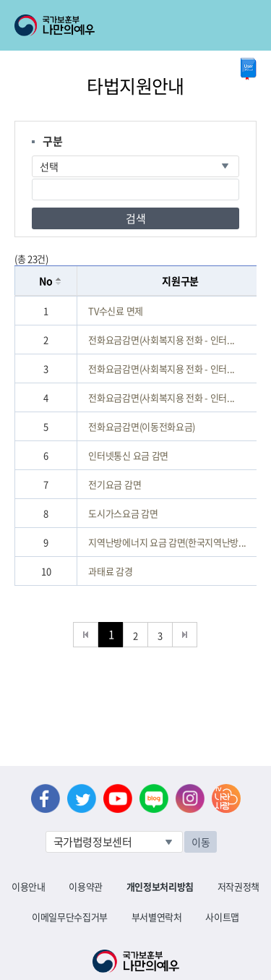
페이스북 (46, 798)
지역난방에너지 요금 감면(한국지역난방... (167, 542)
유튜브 (118, 798)
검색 (135, 218)
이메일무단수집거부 (70, 917)
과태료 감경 (110, 571)
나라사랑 (226, 798)
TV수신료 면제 (115, 311)
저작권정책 (238, 886)
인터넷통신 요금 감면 (128, 455)
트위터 (82, 798)
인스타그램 (190, 798)
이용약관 (86, 886)
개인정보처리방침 (160, 886)
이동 (201, 842)
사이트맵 (222, 917)
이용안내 (29, 886)
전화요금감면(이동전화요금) (141, 426)
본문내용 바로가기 (0, 0)
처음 (86, 635)
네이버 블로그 (154, 798)
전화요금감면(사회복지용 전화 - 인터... (162, 340)
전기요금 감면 (115, 484)
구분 (52, 141)
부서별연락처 (157, 917)
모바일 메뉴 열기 (247, 25)
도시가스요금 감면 (123, 513)
